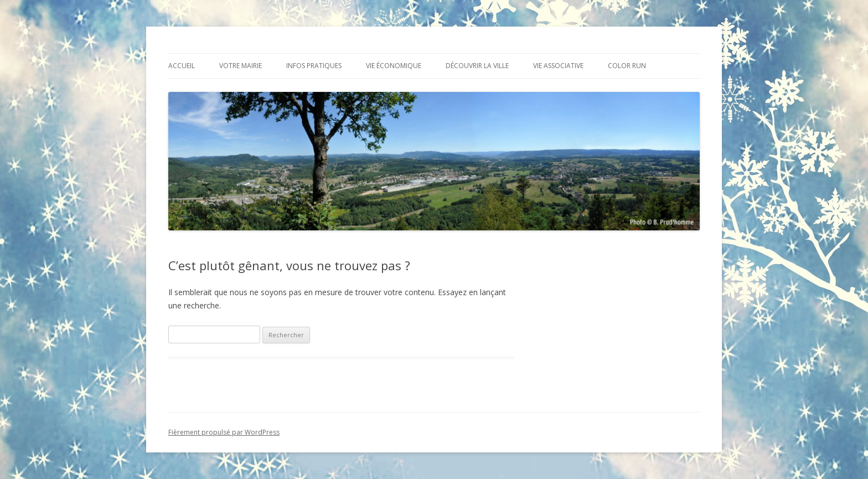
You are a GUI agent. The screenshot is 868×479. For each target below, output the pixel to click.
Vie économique (394, 66)
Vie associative (558, 66)
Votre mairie (241, 66)
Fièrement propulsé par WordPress (224, 432)
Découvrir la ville (477, 66)
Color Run (627, 66)
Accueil (182, 66)
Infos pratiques (314, 66)
